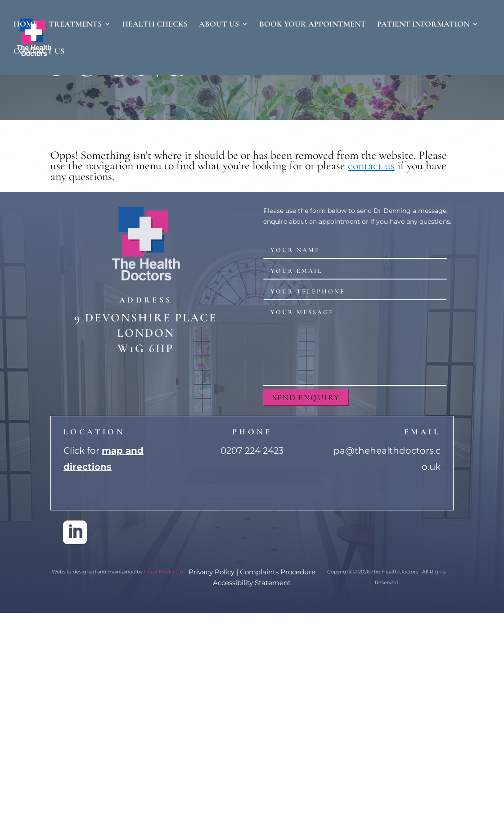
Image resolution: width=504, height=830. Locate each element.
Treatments (75, 25)
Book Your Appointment (313, 25)
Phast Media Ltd (164, 572)
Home (25, 25)
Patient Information (423, 25)
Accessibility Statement (252, 583)
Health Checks (155, 25)
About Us (219, 25)
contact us (371, 165)
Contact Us (39, 52)
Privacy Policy (211, 572)
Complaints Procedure (278, 572)
